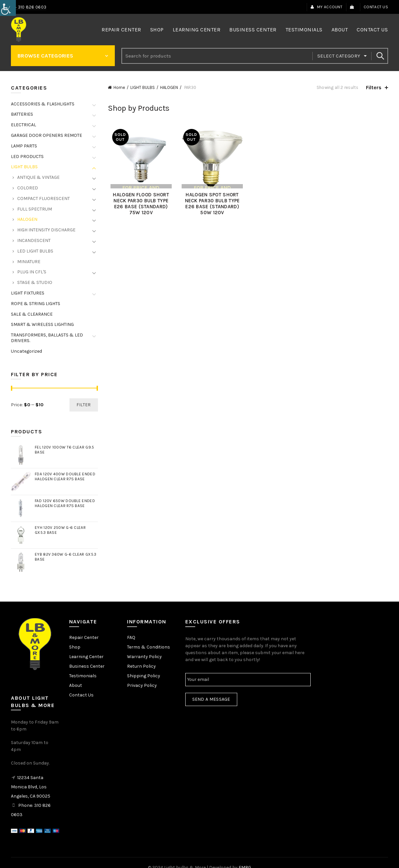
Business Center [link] (253, 30)
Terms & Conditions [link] (149, 647)
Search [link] (380, 56)
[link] (8, 8)
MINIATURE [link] (29, 262)
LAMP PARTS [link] (24, 146)
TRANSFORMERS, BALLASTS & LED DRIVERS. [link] (47, 338)
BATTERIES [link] (22, 114)
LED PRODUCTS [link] (27, 157)
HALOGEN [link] (169, 87)
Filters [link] (374, 87)
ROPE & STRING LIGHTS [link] (36, 304)
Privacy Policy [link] (142, 685)
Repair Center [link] (121, 30)
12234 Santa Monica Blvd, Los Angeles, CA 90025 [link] (31, 787)
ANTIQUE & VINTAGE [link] (38, 177)
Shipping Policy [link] (144, 676)
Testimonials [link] (304, 30)
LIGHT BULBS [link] (143, 87)
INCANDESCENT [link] (34, 240)
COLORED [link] (28, 188)
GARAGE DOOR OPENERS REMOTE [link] (46, 135)
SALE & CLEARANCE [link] (32, 314)
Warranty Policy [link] (144, 657)
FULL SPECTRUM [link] (35, 209)
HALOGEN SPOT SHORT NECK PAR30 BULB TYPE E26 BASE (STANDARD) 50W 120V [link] (212, 205)
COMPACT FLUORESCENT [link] (44, 198)
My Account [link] (326, 7)
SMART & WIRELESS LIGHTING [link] (42, 324)
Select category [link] (339, 56)
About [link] (340, 30)
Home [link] (119, 87)
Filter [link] (84, 405)
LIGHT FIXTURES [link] (28, 293)
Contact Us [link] (376, 7)
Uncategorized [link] (26, 351)
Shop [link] (157, 30)
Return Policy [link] (141, 666)
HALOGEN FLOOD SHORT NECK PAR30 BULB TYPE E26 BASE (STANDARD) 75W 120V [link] (139, 205)
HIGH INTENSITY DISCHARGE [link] (46, 230)
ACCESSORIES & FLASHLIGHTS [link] (43, 104)
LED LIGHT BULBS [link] (35, 251)
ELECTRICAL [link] (23, 125)
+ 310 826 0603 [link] (30, 7)
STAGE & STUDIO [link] (35, 282)
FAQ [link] (131, 637)
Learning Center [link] (197, 30)
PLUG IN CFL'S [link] (32, 272)
